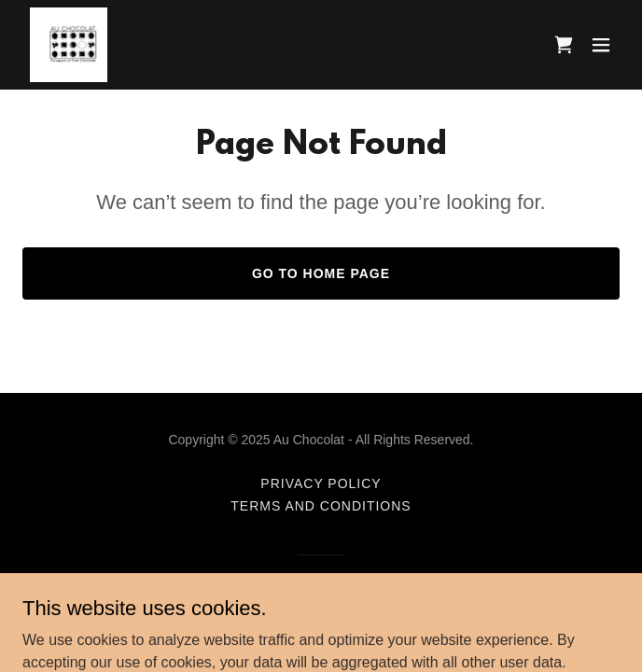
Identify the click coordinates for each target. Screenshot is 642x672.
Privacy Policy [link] (321, 483)
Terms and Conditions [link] (321, 506)
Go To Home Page (321, 273)
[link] (69, 45)
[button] (601, 45)
